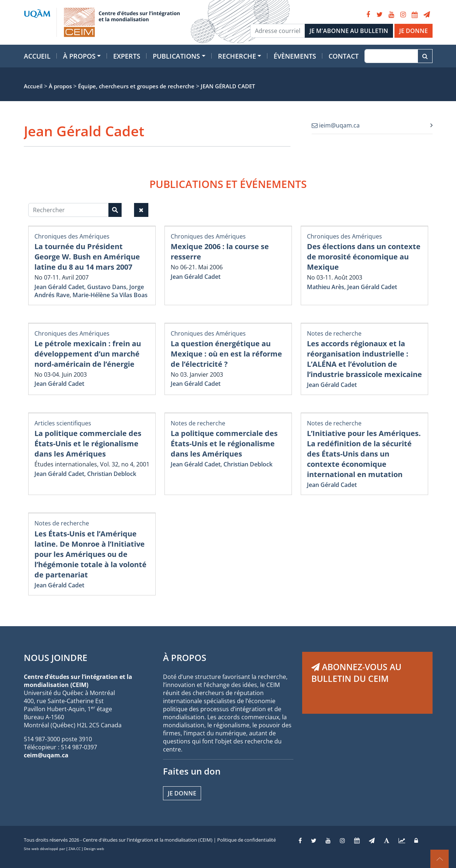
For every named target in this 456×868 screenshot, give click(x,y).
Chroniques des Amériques (72, 236)
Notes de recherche (334, 333)
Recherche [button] (237, 56)
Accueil (37, 56)
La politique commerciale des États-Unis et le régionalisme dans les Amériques (88, 444)
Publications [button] (176, 56)
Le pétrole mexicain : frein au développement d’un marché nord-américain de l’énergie (88, 354)
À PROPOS (185, 658)
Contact (344, 56)
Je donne (182, 793)
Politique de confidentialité (246, 840)
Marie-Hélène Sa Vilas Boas (110, 295)
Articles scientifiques (63, 423)
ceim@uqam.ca (46, 755)
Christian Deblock (112, 474)
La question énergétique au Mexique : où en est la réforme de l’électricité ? (226, 354)
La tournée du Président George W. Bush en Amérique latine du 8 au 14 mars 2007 (87, 257)
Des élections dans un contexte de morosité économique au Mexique (364, 257)
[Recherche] (391, 56)
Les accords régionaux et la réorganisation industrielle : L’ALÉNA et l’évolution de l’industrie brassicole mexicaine (364, 359)
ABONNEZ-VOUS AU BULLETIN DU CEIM (356, 673)
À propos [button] (79, 56)
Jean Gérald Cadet (59, 287)
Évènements (295, 56)
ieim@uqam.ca (336, 125)
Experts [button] (127, 56)
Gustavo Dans (107, 287)
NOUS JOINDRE (55, 658)
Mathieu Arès (326, 287)
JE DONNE (414, 31)
